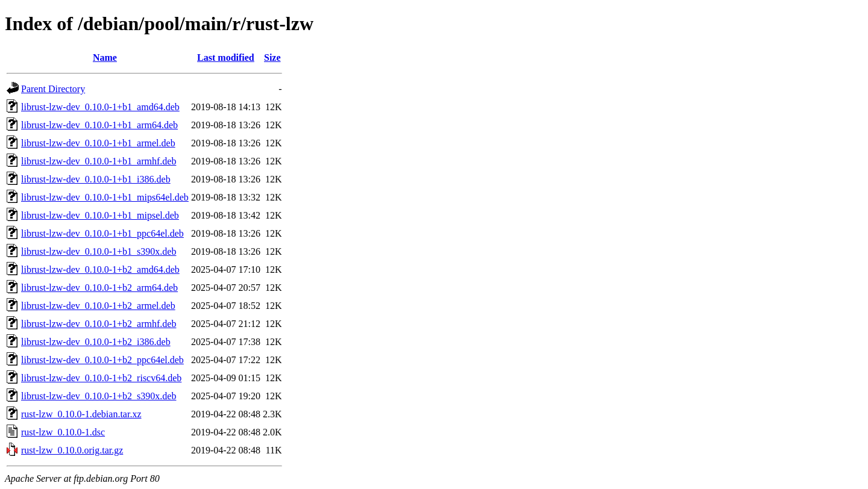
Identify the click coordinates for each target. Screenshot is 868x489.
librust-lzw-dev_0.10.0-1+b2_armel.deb (98, 306)
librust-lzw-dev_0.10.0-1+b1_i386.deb (96, 179)
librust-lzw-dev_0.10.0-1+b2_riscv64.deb (101, 378)
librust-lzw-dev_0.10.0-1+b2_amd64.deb (100, 269)
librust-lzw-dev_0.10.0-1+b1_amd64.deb (100, 107)
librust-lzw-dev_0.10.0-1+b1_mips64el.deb (105, 197)
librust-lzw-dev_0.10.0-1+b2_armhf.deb (99, 324)
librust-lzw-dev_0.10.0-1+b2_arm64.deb (99, 288)
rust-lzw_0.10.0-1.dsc (63, 432)
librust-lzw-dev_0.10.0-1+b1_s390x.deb (99, 251)
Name (105, 58)
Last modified (226, 58)
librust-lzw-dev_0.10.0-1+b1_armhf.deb (99, 161)
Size (272, 58)
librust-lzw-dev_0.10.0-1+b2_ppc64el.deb (102, 360)
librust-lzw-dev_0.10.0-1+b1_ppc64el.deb (102, 233)
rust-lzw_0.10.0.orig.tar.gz (72, 450)
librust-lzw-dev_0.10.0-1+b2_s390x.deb (99, 396)
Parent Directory (53, 89)
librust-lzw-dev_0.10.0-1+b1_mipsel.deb (100, 215)
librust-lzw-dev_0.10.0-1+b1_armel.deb (98, 143)
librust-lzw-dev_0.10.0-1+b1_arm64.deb (99, 125)
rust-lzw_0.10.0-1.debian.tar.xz (81, 414)
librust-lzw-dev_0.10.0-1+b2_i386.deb (96, 342)
